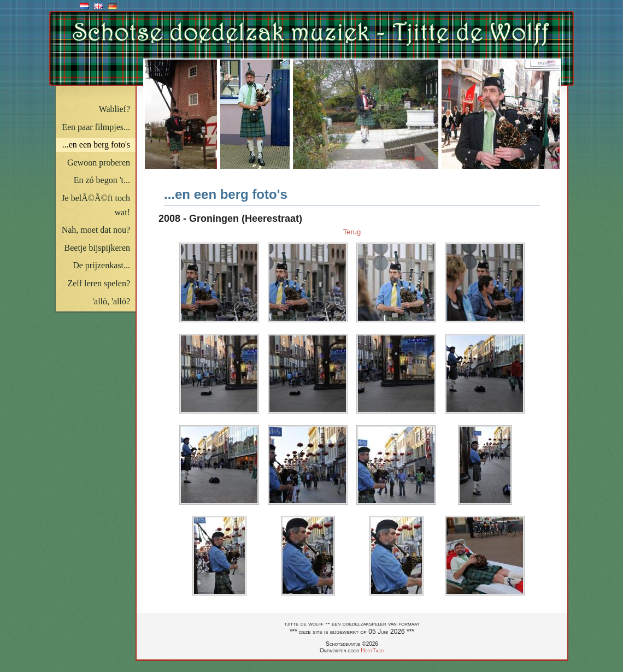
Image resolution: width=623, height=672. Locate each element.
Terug (352, 232)
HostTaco (372, 650)
